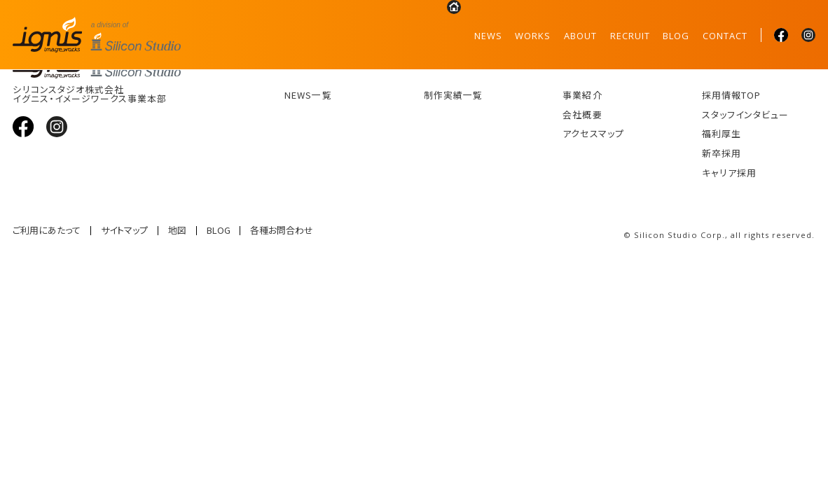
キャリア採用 (729, 173)
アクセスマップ (593, 133)
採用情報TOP (731, 95)
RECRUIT (630, 36)
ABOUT (580, 36)
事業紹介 (582, 95)
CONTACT (725, 36)
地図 (177, 231)
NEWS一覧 (308, 95)
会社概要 (582, 114)
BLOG (676, 36)
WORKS (533, 36)
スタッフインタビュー (745, 114)
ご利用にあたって (47, 231)
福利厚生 (722, 133)
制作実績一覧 (453, 95)
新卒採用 (722, 153)
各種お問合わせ (282, 231)
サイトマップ (124, 231)
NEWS (488, 36)
